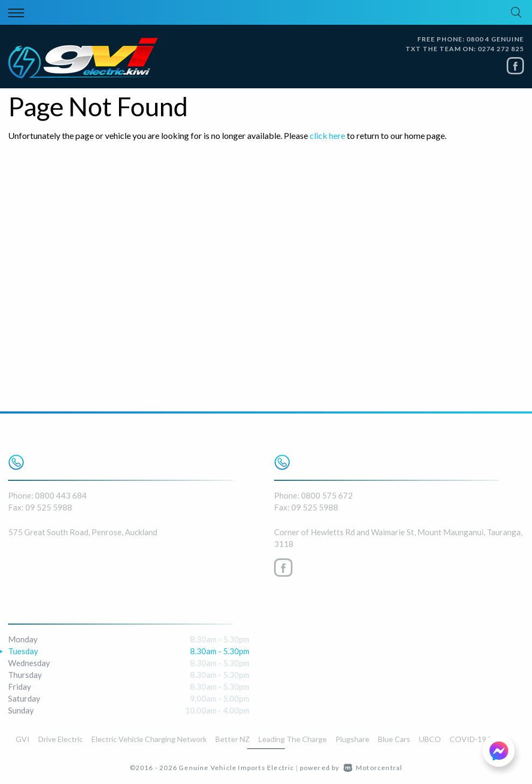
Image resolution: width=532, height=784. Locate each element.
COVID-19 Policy (479, 739)
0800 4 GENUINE (495, 39)
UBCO (430, 739)
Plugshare (352, 739)
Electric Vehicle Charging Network (149, 739)
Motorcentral (373, 768)
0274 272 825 (501, 49)
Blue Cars (394, 739)
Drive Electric (61, 739)
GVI (23, 739)
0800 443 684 (61, 495)
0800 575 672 (327, 495)
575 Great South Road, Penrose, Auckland (83, 532)
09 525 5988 (49, 507)
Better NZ (233, 739)
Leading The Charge (293, 739)
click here (327, 135)
